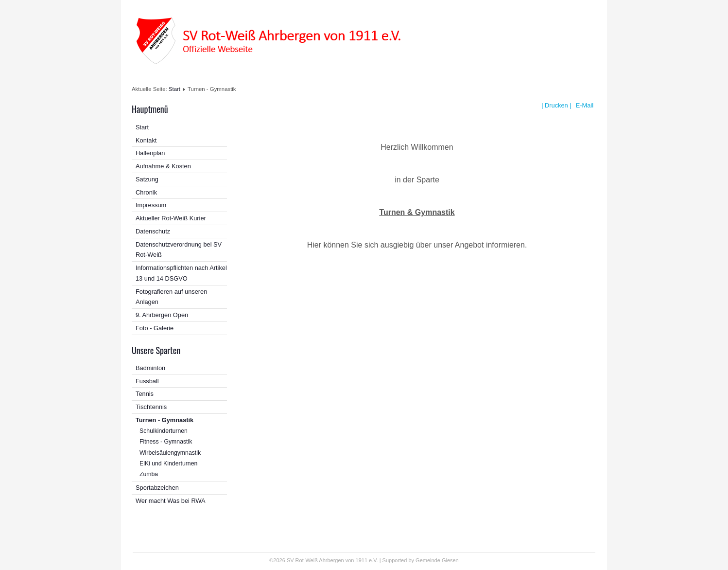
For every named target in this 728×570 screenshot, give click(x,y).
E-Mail (584, 105)
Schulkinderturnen (164, 431)
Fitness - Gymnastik (166, 442)
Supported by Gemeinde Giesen (421, 560)
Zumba (149, 474)
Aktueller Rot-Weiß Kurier (171, 218)
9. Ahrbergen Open (162, 315)
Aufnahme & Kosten (163, 166)
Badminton (150, 368)
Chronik (146, 192)
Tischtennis (151, 407)
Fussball (147, 381)
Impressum (151, 205)
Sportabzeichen (157, 488)
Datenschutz (153, 231)
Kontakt (146, 140)
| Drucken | (556, 105)
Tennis (145, 394)
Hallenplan (150, 153)
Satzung (147, 179)
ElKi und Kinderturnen (168, 463)
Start (174, 89)
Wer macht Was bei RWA (171, 501)
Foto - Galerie (155, 328)
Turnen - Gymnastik (165, 420)
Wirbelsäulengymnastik (170, 453)
